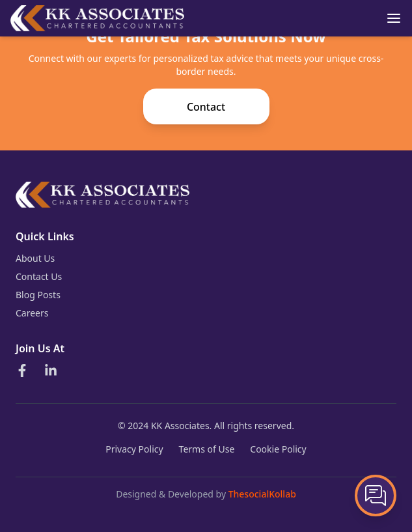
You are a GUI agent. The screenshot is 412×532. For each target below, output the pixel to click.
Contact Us (39, 276)
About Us (35, 258)
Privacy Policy (134, 449)
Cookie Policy (278, 449)
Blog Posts (38, 295)
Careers (32, 313)
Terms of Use (207, 449)
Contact (206, 107)
